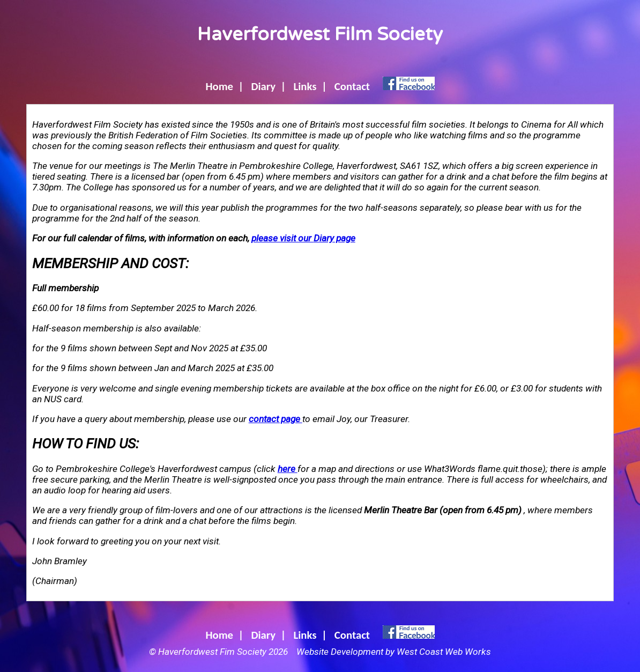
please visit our (303, 238)
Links (305, 86)
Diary (263, 86)
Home (219, 86)
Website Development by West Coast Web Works (394, 652)
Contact (352, 86)
